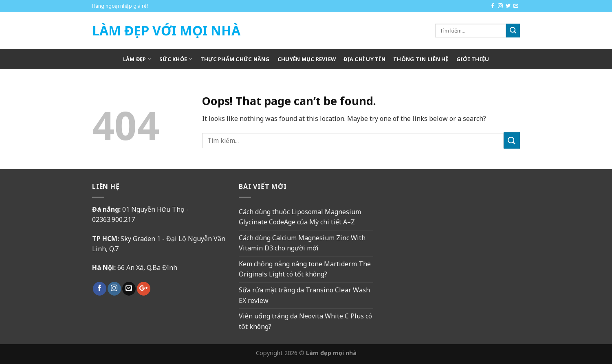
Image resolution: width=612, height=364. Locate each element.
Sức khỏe (176, 59)
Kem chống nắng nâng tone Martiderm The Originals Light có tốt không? (305, 269)
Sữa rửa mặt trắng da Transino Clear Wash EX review (304, 295)
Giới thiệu (473, 59)
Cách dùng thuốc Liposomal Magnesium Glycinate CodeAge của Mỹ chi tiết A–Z (300, 217)
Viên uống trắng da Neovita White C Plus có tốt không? (305, 321)
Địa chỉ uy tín (364, 59)
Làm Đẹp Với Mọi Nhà (166, 31)
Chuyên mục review (307, 59)
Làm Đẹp (137, 59)
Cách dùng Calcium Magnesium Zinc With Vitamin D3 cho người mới (302, 243)
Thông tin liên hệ (421, 59)
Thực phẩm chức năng (235, 59)
